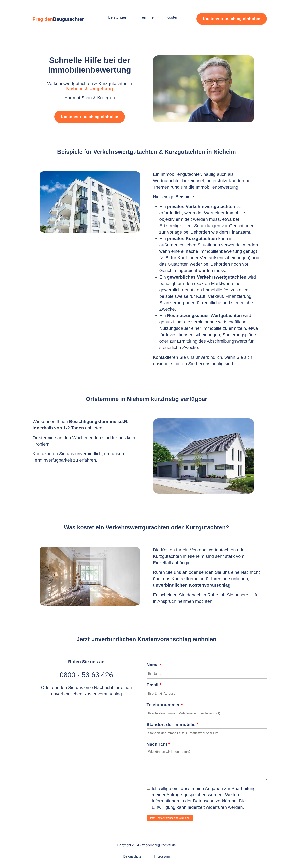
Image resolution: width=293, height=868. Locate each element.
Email (154, 685)
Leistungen (118, 17)
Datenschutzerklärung (215, 801)
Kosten (172, 17)
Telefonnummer (165, 705)
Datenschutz (132, 856)
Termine (147, 17)
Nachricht (158, 744)
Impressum (162, 856)
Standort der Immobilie (173, 725)
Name (154, 665)
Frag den (43, 19)
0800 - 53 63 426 (86, 675)
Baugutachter (68, 19)
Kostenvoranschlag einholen (232, 19)
